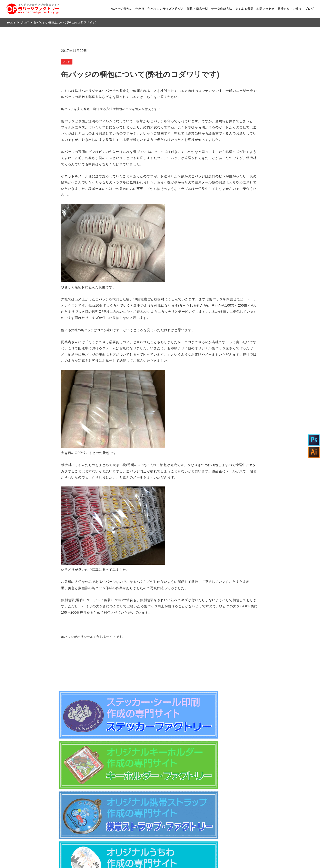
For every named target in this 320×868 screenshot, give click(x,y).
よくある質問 (244, 9)
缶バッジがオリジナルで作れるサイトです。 (95, 637)
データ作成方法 (222, 9)
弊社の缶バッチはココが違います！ (99, 330)
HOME (12, 22)
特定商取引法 (125, 768)
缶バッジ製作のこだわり (128, 9)
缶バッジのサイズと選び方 (166, 9)
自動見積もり (235, 824)
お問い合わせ (265, 9)
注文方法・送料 (157, 768)
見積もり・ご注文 (290, 9)
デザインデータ (235, 807)
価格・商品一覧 (197, 9)
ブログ (309, 9)
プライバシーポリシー (192, 768)
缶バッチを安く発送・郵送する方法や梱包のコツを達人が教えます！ (114, 109)
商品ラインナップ (171, 800)
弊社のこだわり (169, 791)
